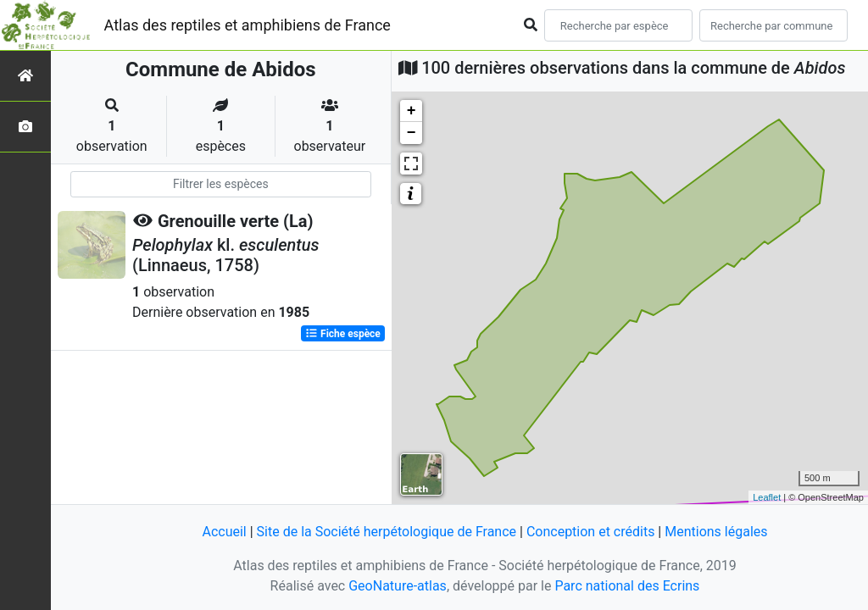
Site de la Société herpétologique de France (387, 532)
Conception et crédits (591, 532)
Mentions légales (716, 532)
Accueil (224, 532)
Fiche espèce (343, 334)
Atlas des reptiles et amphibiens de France (248, 25)
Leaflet (767, 497)
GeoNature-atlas (398, 586)
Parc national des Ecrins (627, 586)
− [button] (412, 133)
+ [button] (412, 111)
